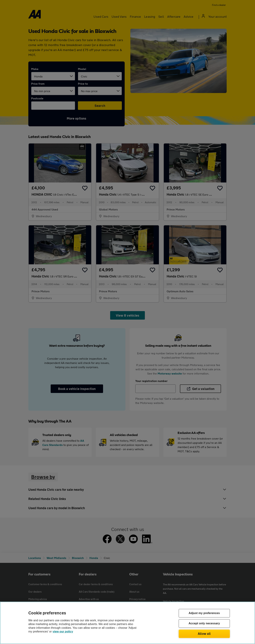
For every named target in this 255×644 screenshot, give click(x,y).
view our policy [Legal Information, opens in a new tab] (63, 632)
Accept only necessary (204, 624)
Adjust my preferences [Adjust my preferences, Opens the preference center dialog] (204, 613)
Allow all (204, 634)
